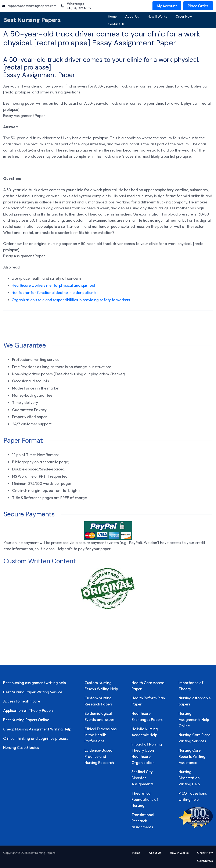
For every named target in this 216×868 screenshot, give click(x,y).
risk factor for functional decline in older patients (54, 293)
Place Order (198, 6)
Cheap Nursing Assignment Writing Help (37, 729)
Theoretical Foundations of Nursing (145, 799)
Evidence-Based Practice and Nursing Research (99, 756)
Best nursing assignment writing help (35, 683)
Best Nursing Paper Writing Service (33, 692)
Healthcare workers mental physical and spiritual (53, 285)
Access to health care (22, 701)
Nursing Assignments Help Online (194, 720)
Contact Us (116, 24)
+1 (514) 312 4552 (79, 8)
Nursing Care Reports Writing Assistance (192, 756)
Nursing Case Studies (21, 748)
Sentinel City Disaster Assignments (143, 778)
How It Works (157, 16)
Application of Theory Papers (28, 710)
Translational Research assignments (143, 821)
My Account (167, 6)
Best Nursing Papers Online (26, 720)
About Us (132, 16)
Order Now (184, 16)
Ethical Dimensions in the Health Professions (101, 735)
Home (112, 16)
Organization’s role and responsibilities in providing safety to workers (71, 300)
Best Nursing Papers (32, 20)
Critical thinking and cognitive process (36, 738)
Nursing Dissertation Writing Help (189, 778)
